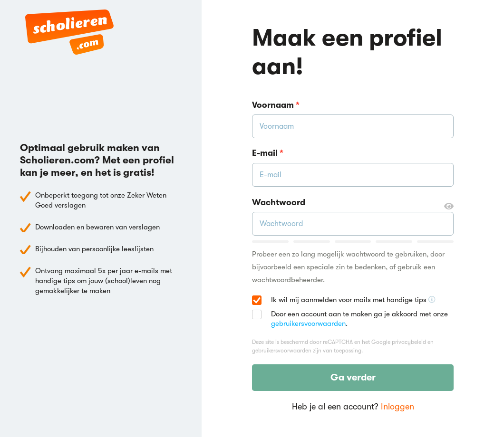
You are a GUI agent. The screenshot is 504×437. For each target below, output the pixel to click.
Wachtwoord (353, 203)
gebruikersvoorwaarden (308, 323)
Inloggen (397, 407)
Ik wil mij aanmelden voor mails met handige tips (353, 300)
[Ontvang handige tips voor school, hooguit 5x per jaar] (432, 300)
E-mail (268, 153)
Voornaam (276, 105)
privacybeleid (409, 342)
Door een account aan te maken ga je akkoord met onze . (359, 319)
